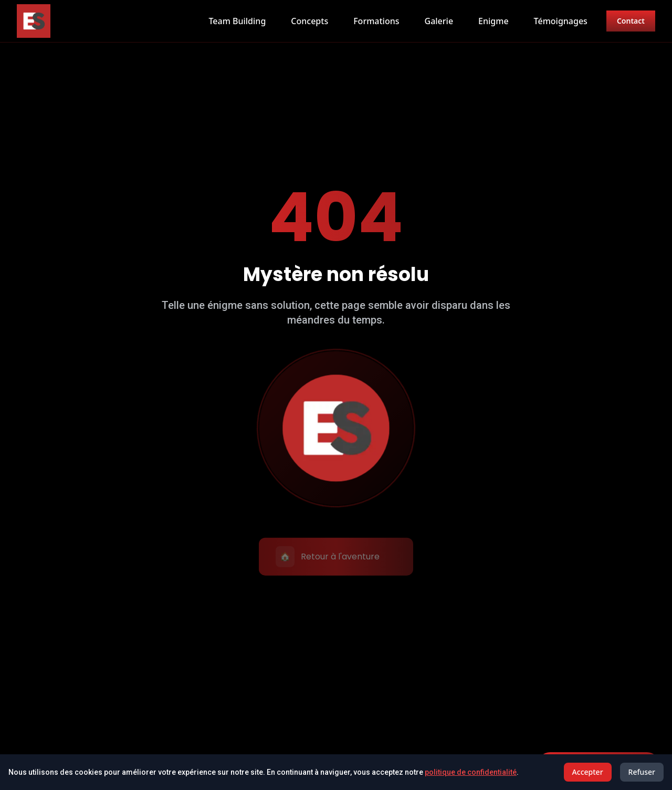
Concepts (309, 21)
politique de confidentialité (471, 772)
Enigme (493, 21)
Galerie (439, 21)
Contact (631, 21)
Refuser (642, 772)
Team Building (237, 21)
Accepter (588, 772)
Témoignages (561, 21)
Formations (376, 21)
